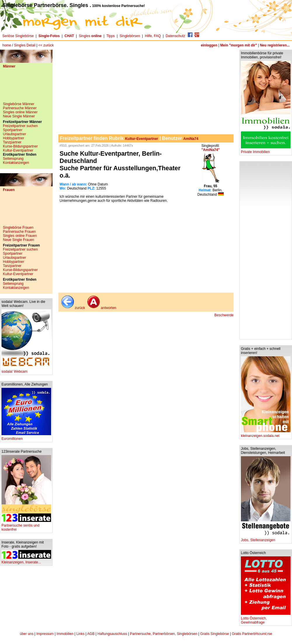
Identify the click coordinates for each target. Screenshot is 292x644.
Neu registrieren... (275, 45)
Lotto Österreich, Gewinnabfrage (266, 619)
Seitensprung (13, 159)
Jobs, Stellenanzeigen (266, 538)
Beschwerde (224, 315)
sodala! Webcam (26, 370)
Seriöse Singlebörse (18, 36)
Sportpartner (13, 130)
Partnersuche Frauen (19, 232)
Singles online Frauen (20, 236)
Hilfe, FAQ (153, 36)
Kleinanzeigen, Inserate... (26, 561)
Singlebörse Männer (19, 104)
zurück (73, 308)
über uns (27, 634)
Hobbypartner (14, 138)
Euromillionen (26, 437)
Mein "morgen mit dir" (239, 45)
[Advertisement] (26, 87)
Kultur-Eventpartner (18, 150)
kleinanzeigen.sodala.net (266, 434)
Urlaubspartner (14, 134)
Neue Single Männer (19, 116)
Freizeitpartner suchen (20, 126)
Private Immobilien (266, 150)
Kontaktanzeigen (16, 163)
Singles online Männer (20, 112)
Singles (91, 36)
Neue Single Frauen (19, 240)
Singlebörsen (130, 36)
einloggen (209, 45)
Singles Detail (25, 45)
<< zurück (46, 45)
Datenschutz (175, 36)
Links (80, 634)
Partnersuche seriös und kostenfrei (26, 526)
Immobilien (65, 634)
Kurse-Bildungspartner (20, 146)
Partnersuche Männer (20, 108)
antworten (101, 308)
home (7, 45)
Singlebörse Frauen (18, 228)
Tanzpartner (12, 142)
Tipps (111, 36)
